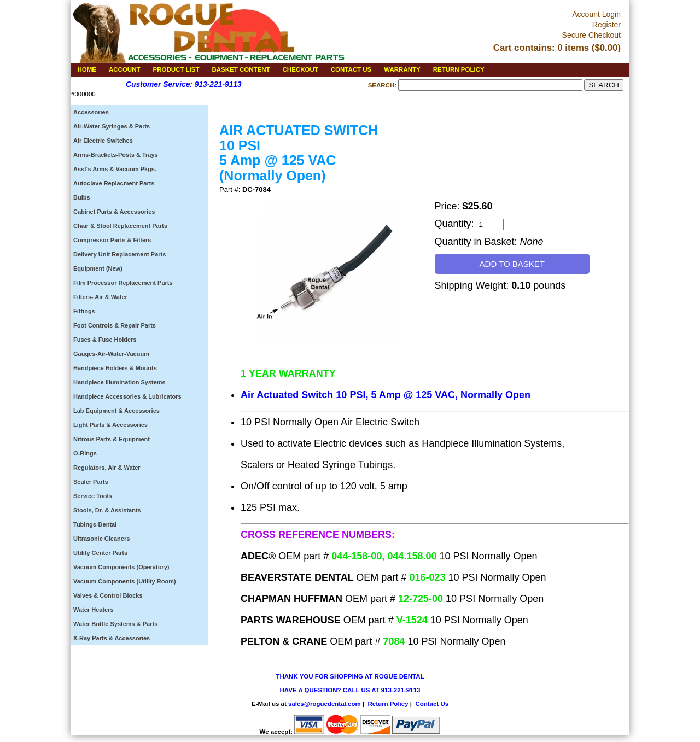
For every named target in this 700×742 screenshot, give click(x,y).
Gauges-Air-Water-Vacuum (111, 354)
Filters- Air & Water (100, 297)
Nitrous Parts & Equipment (112, 439)
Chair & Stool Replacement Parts (120, 226)
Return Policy (388, 704)
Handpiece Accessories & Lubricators (127, 396)
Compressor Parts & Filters (112, 240)
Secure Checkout (591, 35)
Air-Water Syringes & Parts (112, 126)
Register (606, 25)
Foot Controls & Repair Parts (115, 325)
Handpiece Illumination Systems (119, 382)
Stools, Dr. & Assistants (107, 510)
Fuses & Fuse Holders (105, 340)
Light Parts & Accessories (110, 425)
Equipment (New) (98, 268)
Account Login (596, 14)
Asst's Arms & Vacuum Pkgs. (115, 169)
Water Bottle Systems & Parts (115, 624)
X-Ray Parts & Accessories (112, 638)
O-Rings (85, 453)
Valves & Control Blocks (108, 595)
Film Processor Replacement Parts (123, 283)
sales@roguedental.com (325, 704)
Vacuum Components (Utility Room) (125, 581)
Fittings (84, 311)
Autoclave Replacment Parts (114, 183)
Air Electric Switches (103, 141)
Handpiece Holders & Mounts (115, 368)
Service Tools (93, 496)
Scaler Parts (91, 482)
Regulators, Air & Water (107, 468)
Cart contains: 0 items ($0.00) (557, 48)
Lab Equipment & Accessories (116, 411)
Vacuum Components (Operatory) (121, 567)
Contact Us (432, 704)
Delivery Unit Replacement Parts (119, 254)
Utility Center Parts (100, 553)
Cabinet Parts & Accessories (114, 212)
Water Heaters (94, 610)
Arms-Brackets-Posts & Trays (116, 155)
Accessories (91, 112)
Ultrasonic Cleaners (101, 539)
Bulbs (82, 197)
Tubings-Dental (95, 524)
